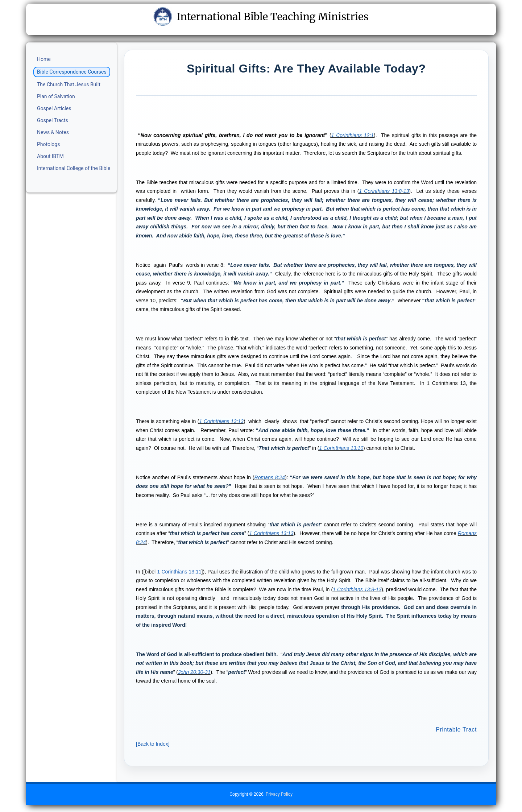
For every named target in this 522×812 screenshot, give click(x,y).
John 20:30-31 (194, 672)
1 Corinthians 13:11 (179, 572)
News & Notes (53, 132)
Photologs (48, 144)
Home (44, 59)
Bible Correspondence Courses (72, 72)
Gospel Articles (54, 108)
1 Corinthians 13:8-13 (384, 191)
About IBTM (50, 156)
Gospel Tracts (53, 120)
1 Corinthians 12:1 (353, 135)
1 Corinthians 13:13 (221, 421)
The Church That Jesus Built (69, 84)
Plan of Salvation (56, 96)
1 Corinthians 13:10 (341, 448)
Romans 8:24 (270, 477)
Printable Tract (456, 730)
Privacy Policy (279, 794)
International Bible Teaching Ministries (261, 17)
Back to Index (153, 744)
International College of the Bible (74, 168)
